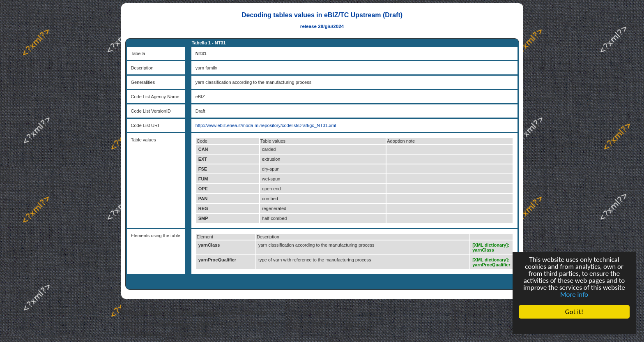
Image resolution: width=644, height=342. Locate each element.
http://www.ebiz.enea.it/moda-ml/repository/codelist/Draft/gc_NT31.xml (266, 125)
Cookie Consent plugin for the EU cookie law (574, 326)
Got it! (574, 312)
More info (574, 295)
